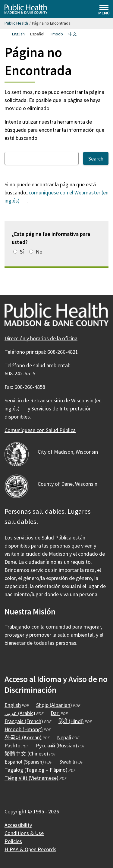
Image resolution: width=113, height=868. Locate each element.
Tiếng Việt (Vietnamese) (31, 778)
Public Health (16, 23)
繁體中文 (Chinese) (26, 754)
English (18, 34)
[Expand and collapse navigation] (104, 9)
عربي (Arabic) (20, 713)
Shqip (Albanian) (54, 705)
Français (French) (24, 721)
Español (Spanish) (24, 762)
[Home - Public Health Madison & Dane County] (26, 9)
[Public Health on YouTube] (42, 660)
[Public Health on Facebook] (10, 660)
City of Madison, (71, 452)
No (39, 252)
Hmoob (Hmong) (24, 729)
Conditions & (28, 833)
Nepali (64, 737)
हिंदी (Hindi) (71, 721)
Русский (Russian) (56, 745)
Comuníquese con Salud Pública (40, 430)
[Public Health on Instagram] (26, 660)
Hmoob (56, 34)
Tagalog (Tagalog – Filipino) (36, 770)
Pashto (13, 745)
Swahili (67, 762)
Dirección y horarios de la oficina (41, 338)
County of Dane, (71, 484)
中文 (73, 34)
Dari (55, 713)
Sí (22, 252)
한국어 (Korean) (23, 737)
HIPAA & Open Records (30, 849)
